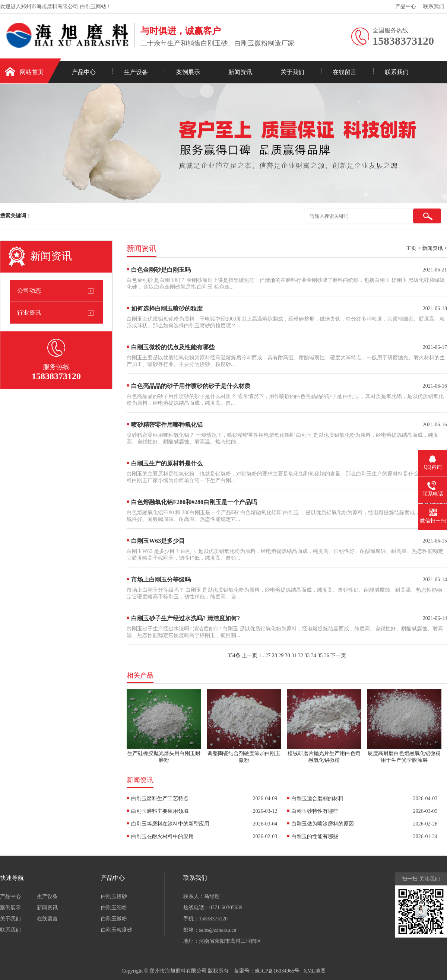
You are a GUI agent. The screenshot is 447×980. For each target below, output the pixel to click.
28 (275, 656)
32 (301, 656)
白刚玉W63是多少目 (158, 541)
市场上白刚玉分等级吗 (161, 580)
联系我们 (434, 7)
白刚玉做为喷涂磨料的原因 (323, 824)
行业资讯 (29, 313)
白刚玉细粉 (114, 908)
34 (314, 656)
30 (288, 656)
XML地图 (315, 971)
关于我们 (292, 72)
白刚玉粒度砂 (117, 930)
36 (327, 656)
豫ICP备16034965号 (277, 971)
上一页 (250, 656)
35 (320, 656)
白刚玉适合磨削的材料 (317, 798)
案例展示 (188, 72)
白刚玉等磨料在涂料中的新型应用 (170, 824)
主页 (411, 248)
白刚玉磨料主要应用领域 (160, 811)
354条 (234, 656)
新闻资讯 (240, 72)
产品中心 (406, 7)
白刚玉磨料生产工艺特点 (160, 798)
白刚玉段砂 (114, 896)
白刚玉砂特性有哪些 (315, 811)
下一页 (338, 656)
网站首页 (32, 72)
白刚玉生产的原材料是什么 (167, 463)
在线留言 (345, 72)
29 (281, 656)
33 (307, 656)
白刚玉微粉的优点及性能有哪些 (173, 347)
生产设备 (136, 72)
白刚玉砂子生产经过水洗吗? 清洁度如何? (186, 618)
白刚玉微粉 (114, 919)
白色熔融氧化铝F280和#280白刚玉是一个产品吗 (194, 502)
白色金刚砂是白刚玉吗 (161, 270)
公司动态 (29, 291)
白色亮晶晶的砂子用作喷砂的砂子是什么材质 (191, 386)
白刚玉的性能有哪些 (315, 836)
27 (268, 656)
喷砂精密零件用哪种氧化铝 (167, 425)
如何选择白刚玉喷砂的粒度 (167, 308)
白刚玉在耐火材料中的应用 (162, 836)
